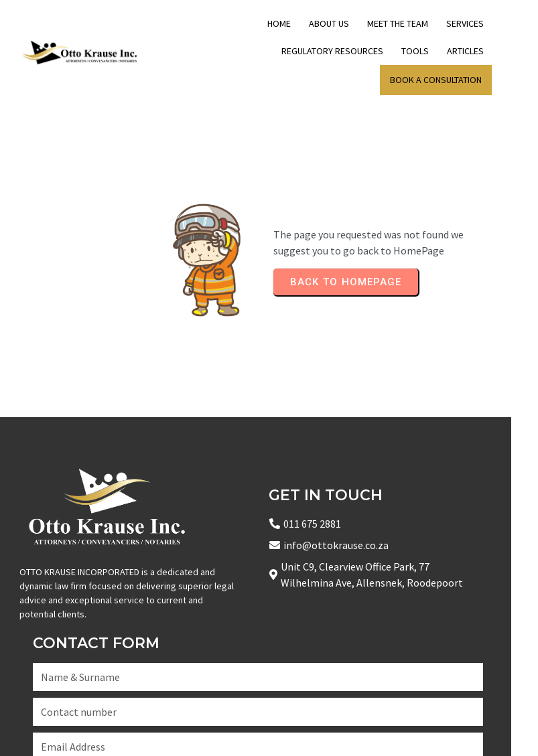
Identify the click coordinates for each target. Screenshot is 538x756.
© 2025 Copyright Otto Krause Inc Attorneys (121, 729)
